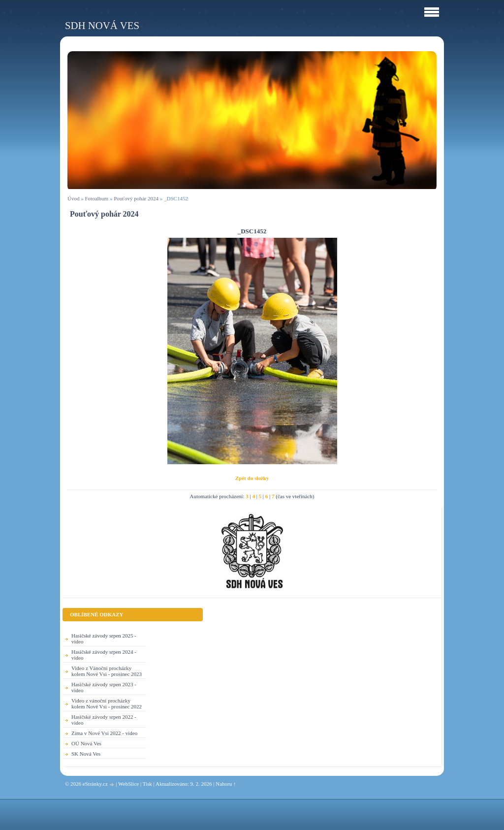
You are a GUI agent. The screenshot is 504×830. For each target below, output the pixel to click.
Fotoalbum (96, 198)
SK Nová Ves (86, 754)
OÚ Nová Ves (86, 743)
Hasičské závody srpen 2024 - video (104, 655)
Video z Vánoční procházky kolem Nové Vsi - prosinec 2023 (107, 671)
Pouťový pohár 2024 (136, 198)
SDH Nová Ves (102, 25)
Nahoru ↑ (226, 784)
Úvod (73, 198)
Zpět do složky (252, 478)
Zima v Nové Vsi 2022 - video (104, 733)
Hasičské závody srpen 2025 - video (104, 638)
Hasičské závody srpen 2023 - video (104, 687)
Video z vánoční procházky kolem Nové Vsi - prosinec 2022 (107, 703)
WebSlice (128, 784)
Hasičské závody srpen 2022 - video (104, 720)
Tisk (147, 784)
